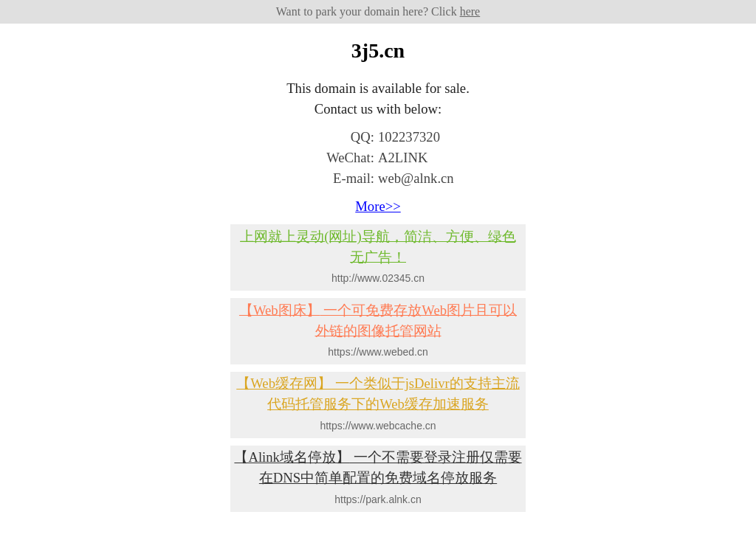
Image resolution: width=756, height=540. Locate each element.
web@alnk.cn (416, 178)
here (470, 11)
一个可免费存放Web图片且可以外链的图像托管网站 (378, 320)
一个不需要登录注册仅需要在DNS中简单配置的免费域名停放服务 (378, 467)
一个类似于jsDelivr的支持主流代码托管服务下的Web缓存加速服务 (378, 394)
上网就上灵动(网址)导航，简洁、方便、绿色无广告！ (378, 246)
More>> (378, 206)
